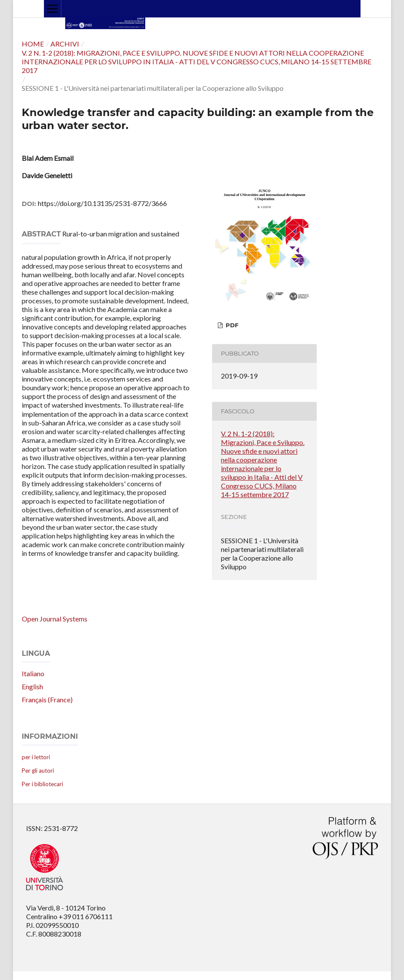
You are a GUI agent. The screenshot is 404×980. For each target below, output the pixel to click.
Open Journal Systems (55, 619)
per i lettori (36, 757)
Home (33, 44)
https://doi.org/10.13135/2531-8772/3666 (102, 203)
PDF (231, 325)
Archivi (65, 44)
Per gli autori (38, 771)
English (32, 686)
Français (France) (47, 699)
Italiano (33, 673)
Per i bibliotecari (42, 784)
